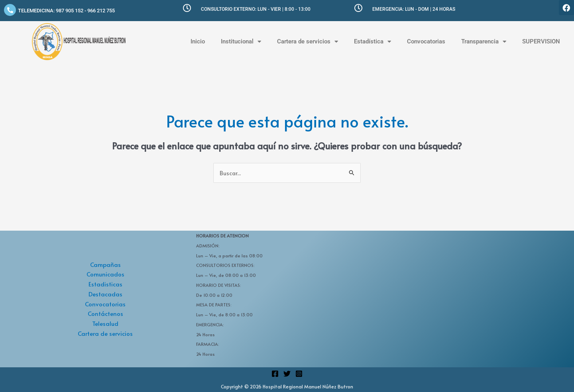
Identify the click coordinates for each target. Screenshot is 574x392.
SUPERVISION (541, 41)
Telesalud (105, 324)
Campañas (105, 264)
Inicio (198, 41)
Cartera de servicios (308, 42)
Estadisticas (105, 284)
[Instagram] (299, 374)
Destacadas (105, 294)
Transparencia (484, 42)
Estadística (373, 42)
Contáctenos (105, 314)
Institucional (241, 42)
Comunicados (105, 274)
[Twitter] (287, 374)
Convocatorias (426, 41)
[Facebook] (275, 374)
